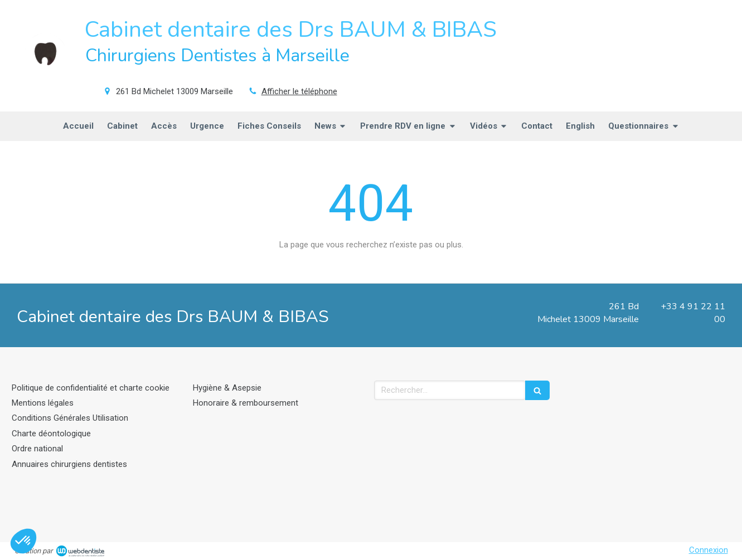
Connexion (709, 550)
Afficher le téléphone (299, 91)
